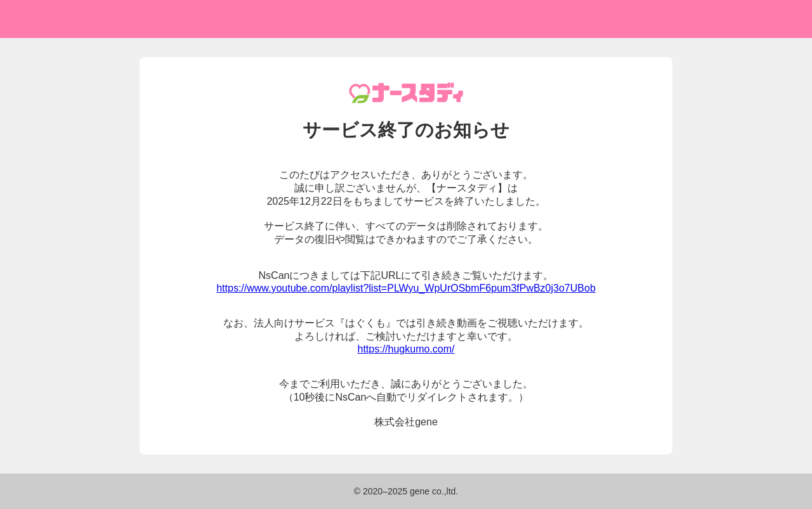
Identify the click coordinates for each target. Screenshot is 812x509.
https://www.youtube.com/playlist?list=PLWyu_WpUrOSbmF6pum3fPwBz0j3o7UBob (406, 288)
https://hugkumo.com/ (406, 349)
